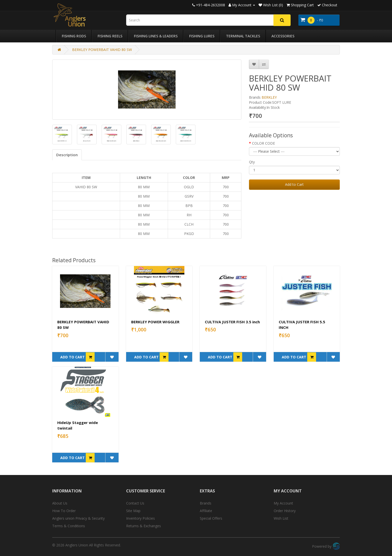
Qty (252, 162)
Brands (206, 503)
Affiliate (206, 511)
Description (67, 155)
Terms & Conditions (69, 526)
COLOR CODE (263, 143)
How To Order (64, 511)
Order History (285, 511)
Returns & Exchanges (144, 526)
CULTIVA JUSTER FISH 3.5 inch (232, 322)
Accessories (283, 36)
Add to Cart (294, 184)
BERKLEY (269, 97)
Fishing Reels (110, 36)
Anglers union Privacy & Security (78, 518)
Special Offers (211, 518)
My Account (283, 503)
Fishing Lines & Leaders (156, 36)
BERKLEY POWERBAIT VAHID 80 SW (102, 50)
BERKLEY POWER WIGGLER (155, 322)
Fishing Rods (74, 36)
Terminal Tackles (243, 36)
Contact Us (135, 503)
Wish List (281, 518)
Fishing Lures (202, 36)
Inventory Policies (141, 518)
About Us (60, 503)
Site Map (133, 511)
